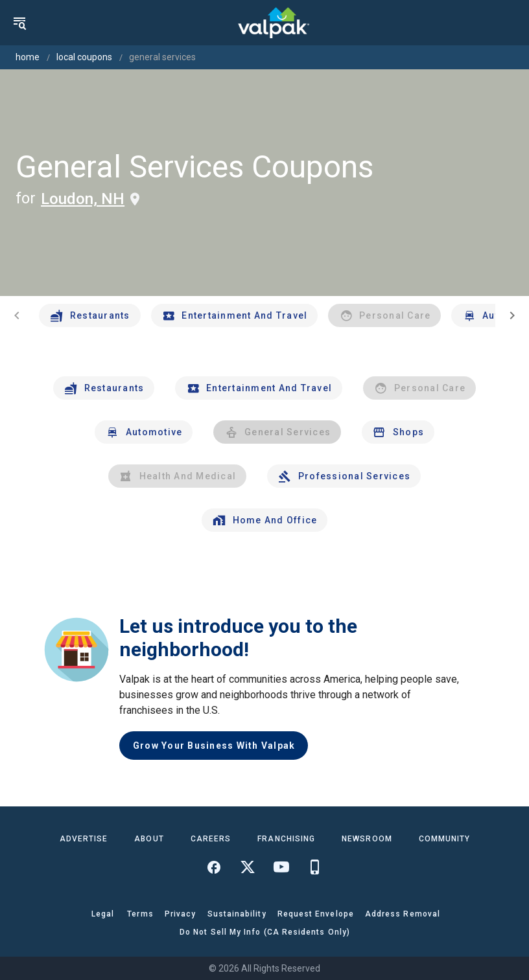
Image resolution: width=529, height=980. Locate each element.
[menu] (19, 23)
